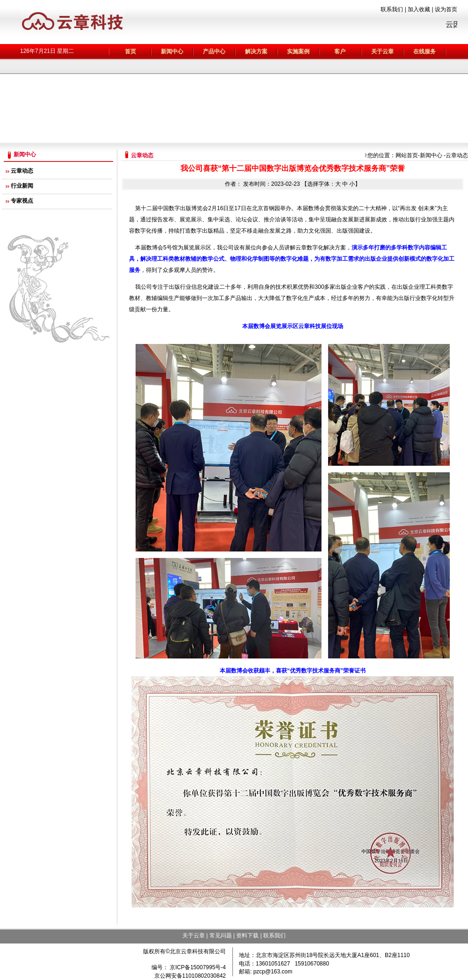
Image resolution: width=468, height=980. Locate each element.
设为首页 (446, 9)
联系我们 (392, 9)
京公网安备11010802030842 (190, 976)
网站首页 (407, 155)
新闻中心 (431, 155)
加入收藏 (419, 9)
